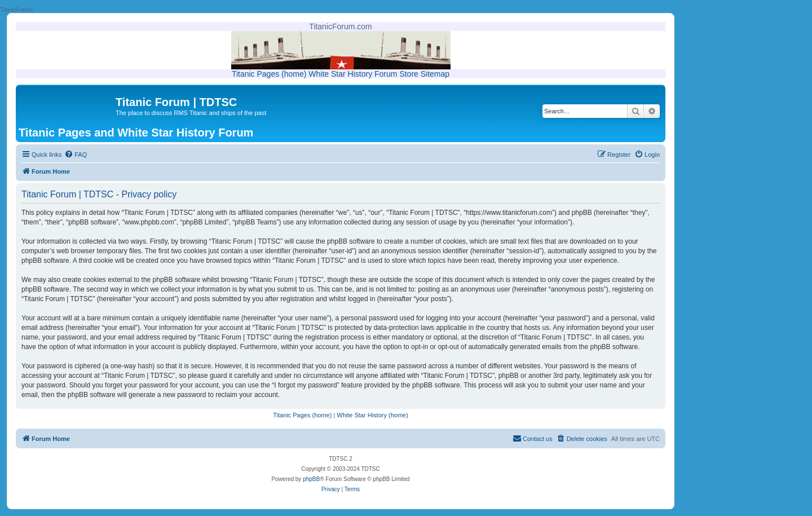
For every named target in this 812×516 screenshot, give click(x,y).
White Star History (340, 74)
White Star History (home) (372, 415)
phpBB (311, 479)
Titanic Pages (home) (269, 74)
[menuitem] (76, 155)
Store (409, 74)
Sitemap (435, 74)
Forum (386, 74)
